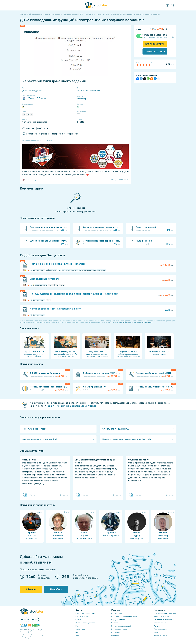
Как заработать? (161, 635)
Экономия (79, 620)
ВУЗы (156, 632)
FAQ (77, 632)
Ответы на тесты (161, 623)
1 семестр (82, 99)
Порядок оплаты (118, 620)
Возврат (115, 623)
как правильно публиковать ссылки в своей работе (133, 322)
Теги (77, 635)
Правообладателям (119, 629)
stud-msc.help (29, 180)
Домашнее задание (32, 91)
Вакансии (115, 635)
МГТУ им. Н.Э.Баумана (35, 98)
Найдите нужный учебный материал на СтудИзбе (71, 406)
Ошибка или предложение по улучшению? (38, 140)
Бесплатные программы (85, 613)
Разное (78, 626)
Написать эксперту (155, 51)
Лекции (157, 626)
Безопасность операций (121, 626)
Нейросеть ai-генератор (164, 620)
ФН (28, 115)
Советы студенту (82, 617)
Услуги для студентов (163, 617)
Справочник (80, 629)
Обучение (31, 589)
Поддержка (116, 632)
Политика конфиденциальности (124, 617)
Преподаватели (160, 629)
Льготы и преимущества (85, 623)
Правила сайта (117, 613)
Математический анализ (89, 91)
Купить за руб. (155, 44)
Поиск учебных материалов (165, 613)
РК (31, 115)
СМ (24, 115)
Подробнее (56, 589)
